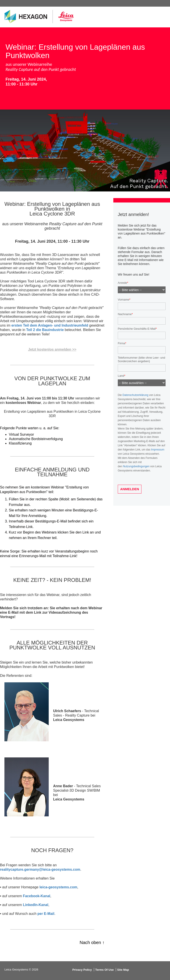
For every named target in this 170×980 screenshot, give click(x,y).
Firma (121, 343)
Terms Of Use (104, 970)
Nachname (125, 314)
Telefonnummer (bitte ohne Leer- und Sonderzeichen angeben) (141, 359)
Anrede (122, 283)
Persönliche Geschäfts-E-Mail (137, 329)
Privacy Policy (82, 970)
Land (121, 376)
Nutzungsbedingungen (136, 466)
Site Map (123, 970)
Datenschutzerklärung (135, 395)
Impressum (158, 450)
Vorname (124, 300)
